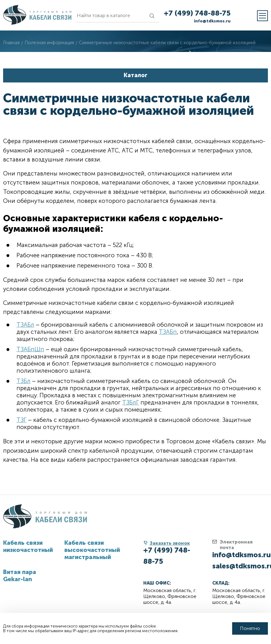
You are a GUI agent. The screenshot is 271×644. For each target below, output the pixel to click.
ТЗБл (23, 381)
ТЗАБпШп (30, 349)
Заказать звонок (170, 543)
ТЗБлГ (131, 402)
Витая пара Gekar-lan (20, 576)
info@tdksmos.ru (212, 21)
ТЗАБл (25, 325)
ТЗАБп (168, 332)
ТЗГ (21, 420)
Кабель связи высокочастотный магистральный (92, 550)
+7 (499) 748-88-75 (197, 13)
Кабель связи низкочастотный (28, 546)
